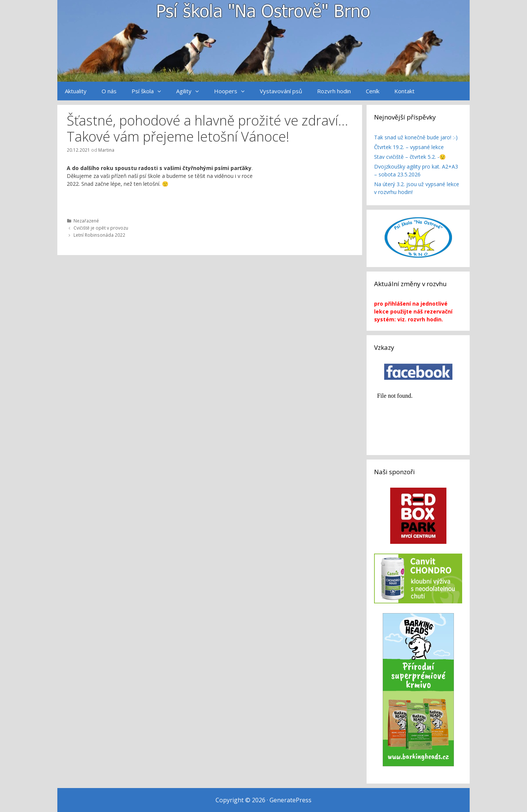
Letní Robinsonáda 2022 (99, 235)
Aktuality (76, 91)
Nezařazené (86, 221)
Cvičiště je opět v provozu (101, 228)
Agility (191, 91)
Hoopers (233, 91)
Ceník (373, 91)
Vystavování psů (281, 91)
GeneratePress (290, 800)
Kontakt (404, 91)
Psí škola (150, 91)
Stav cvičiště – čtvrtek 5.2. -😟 (410, 157)
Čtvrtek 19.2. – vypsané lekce (409, 147)
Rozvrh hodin (334, 91)
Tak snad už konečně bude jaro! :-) (416, 137)
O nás (109, 91)
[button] (161, 91)
